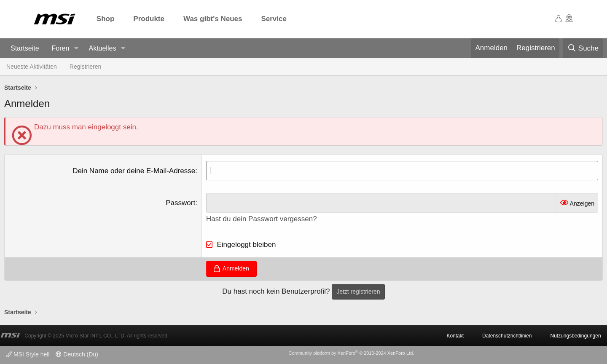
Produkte (149, 19)
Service (274, 19)
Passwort (180, 203)
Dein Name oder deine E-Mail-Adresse (134, 171)
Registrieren (85, 67)
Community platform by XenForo (351, 353)
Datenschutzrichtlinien (507, 336)
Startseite (25, 48)
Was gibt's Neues (213, 19)
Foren (61, 48)
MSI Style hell (28, 354)
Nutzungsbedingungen (575, 336)
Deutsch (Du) (77, 354)
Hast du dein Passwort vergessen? (262, 219)
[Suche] (583, 48)
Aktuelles (102, 48)
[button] (76, 49)
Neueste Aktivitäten (32, 67)
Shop (106, 19)
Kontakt (455, 336)
